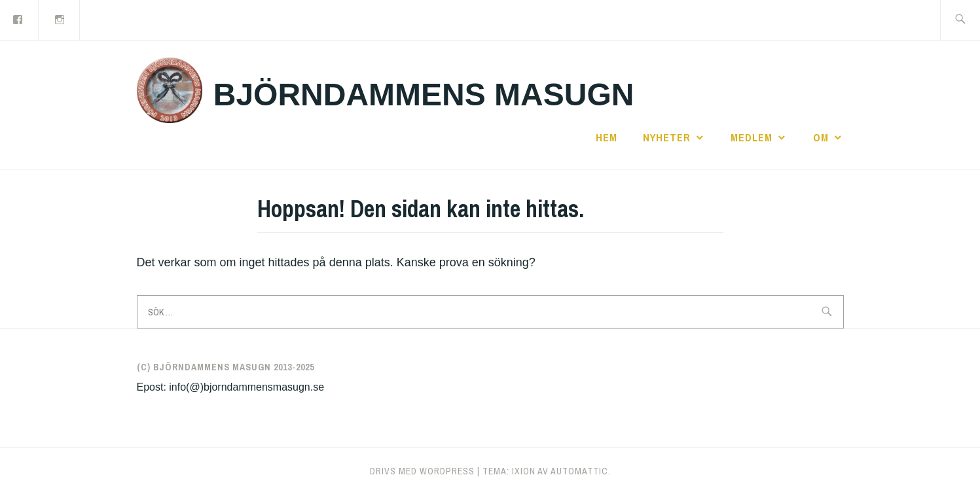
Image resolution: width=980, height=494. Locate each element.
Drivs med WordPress (422, 471)
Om (821, 137)
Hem (607, 137)
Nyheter (667, 137)
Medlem (752, 137)
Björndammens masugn (424, 95)
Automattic (579, 471)
